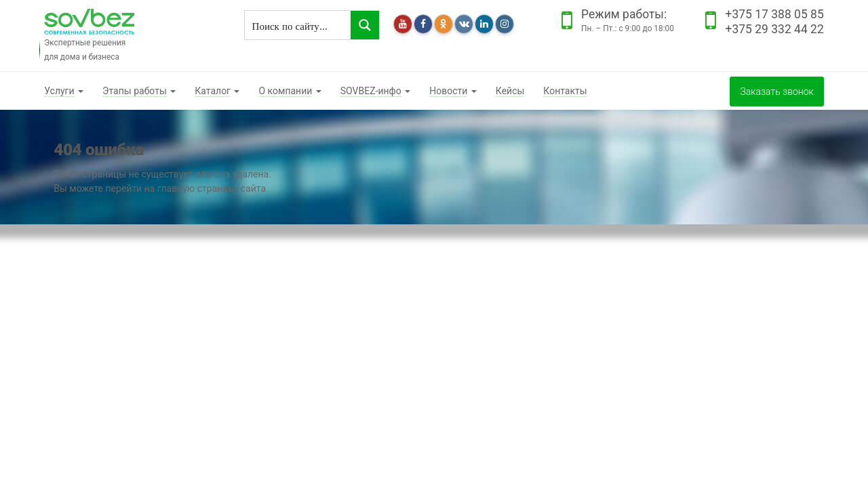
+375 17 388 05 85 (774, 14)
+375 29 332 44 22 (774, 29)
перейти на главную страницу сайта (186, 188)
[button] (64, 91)
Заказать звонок (776, 91)
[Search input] (298, 25)
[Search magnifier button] (365, 25)
